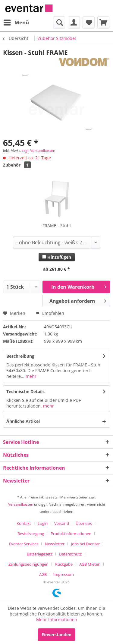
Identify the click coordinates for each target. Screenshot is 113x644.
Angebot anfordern (78, 300)
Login (43, 523)
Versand (62, 523)
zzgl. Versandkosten (38, 150)
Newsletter (55, 544)
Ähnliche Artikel (23, 421)
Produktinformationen (71, 534)
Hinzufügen (57, 257)
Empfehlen (50, 313)
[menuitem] (16, 23)
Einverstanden (56, 635)
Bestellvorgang (31, 534)
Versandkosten (21, 504)
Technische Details (25, 391)
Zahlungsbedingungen (28, 564)
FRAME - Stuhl (57, 226)
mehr (30, 376)
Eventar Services (24, 544)
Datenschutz (70, 554)
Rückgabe (64, 564)
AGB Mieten (90, 564)
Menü (16, 22)
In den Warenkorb (79, 286)
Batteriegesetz (40, 554)
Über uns (84, 523)
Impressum (64, 574)
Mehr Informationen (57, 620)
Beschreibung (20, 356)
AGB (43, 574)
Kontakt (24, 523)
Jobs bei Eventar (85, 544)
